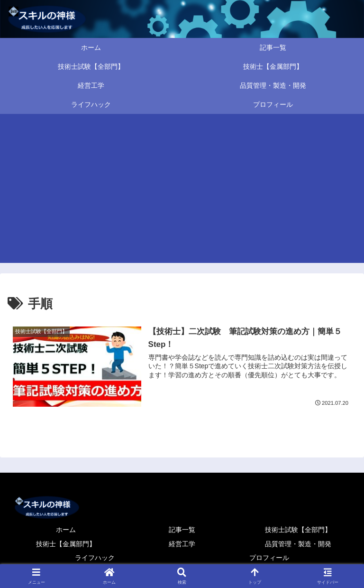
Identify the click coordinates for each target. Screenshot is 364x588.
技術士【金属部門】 (66, 544)
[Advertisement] (182, 192)
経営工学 (182, 544)
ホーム (66, 530)
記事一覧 (182, 530)
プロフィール (269, 558)
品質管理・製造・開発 (298, 544)
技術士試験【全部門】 (298, 530)
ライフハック (95, 558)
